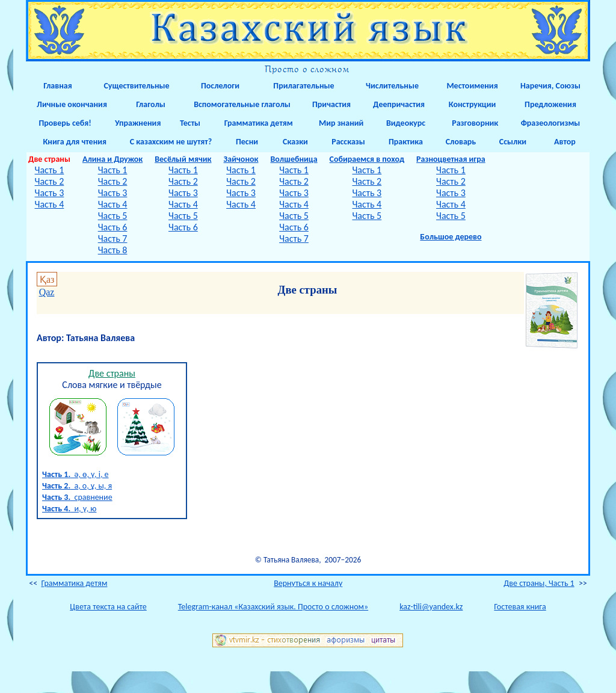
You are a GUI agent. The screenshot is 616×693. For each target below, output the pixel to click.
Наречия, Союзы (550, 86)
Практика (406, 142)
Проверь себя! (63, 123)
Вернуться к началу (308, 583)
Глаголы (151, 104)
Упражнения (136, 123)
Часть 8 (113, 250)
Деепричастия (398, 104)
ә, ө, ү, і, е (75, 474)
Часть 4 (50, 204)
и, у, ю (69, 509)
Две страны (112, 373)
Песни (247, 142)
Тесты (190, 123)
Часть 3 (50, 193)
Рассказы (348, 142)
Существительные (136, 86)
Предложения (550, 104)
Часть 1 (50, 170)
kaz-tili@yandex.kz (431, 607)
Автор (565, 142)
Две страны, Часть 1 (539, 583)
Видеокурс (406, 123)
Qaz (47, 292)
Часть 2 (50, 181)
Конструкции (473, 104)
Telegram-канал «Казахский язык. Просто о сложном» (273, 607)
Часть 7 (113, 239)
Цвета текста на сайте (108, 607)
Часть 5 (113, 216)
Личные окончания (72, 104)
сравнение (77, 497)
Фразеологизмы (551, 123)
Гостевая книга (520, 607)
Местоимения (472, 86)
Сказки (295, 142)
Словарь (461, 142)
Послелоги (220, 86)
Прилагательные (303, 86)
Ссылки (513, 142)
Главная (57, 86)
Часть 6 (113, 227)
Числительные (392, 86)
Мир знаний (340, 123)
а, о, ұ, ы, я (77, 486)
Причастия (331, 104)
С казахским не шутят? (171, 142)
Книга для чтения (72, 142)
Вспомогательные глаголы (242, 104)
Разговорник (473, 123)
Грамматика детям (256, 123)
